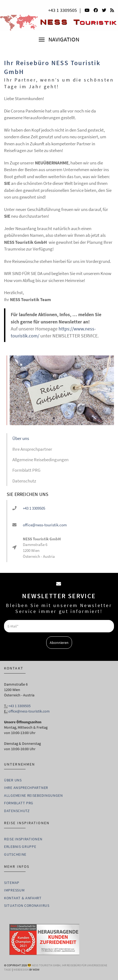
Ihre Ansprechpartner (32, 449)
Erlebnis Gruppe (20, 847)
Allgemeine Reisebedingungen (40, 460)
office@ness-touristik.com (45, 525)
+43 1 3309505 (62, 10)
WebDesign (21, 970)
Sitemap (12, 883)
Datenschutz (24, 481)
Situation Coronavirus (27, 905)
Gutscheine (15, 854)
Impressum (14, 890)
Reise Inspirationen (23, 839)
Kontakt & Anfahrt (23, 898)
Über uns (21, 438)
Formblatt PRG (26, 470)
